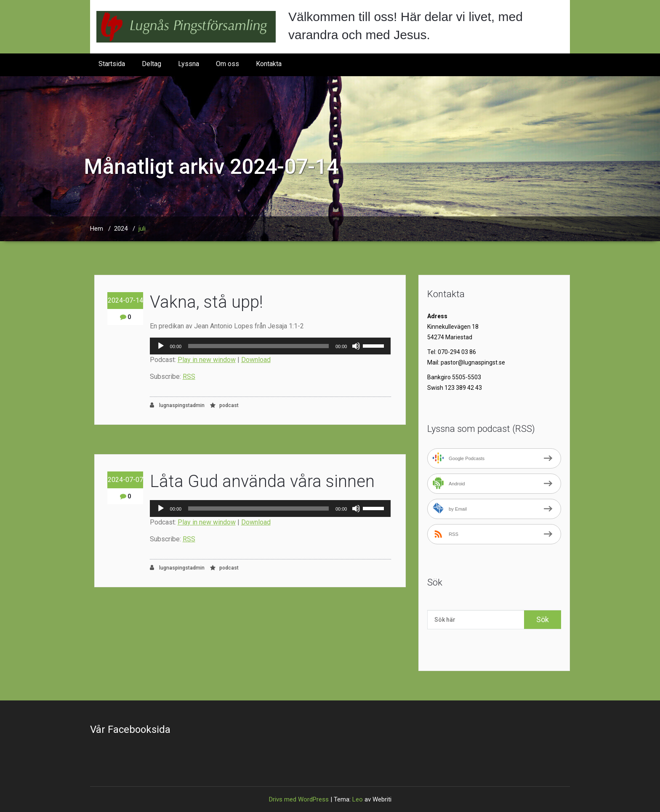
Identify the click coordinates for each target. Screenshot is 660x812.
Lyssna (189, 64)
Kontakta (269, 64)
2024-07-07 (125, 480)
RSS (189, 377)
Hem (97, 229)
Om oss (228, 64)
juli (142, 229)
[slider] (258, 346)
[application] (270, 346)
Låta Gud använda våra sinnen (262, 481)
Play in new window (207, 360)
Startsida (112, 64)
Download (256, 360)
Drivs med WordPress (299, 799)
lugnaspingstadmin (177, 405)
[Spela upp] (161, 346)
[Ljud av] (356, 346)
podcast (229, 405)
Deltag (152, 64)
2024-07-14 (125, 300)
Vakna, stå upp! (206, 302)
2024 (121, 229)
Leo (358, 799)
